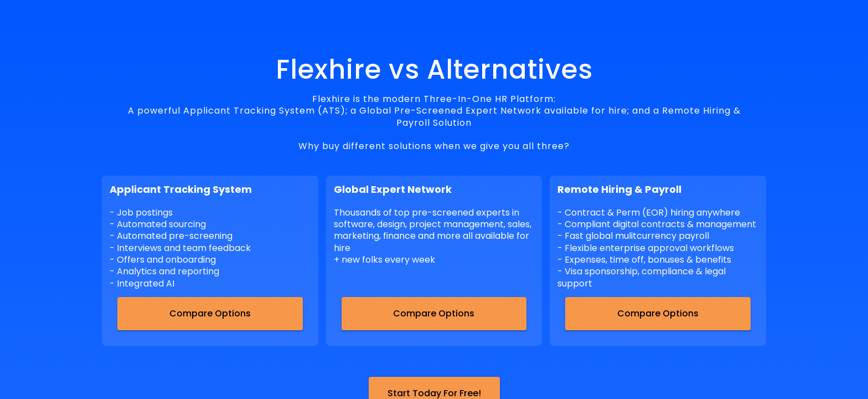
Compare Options (210, 313)
